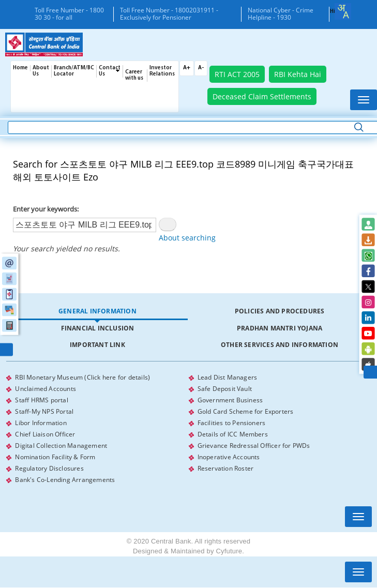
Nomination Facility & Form (55, 457)
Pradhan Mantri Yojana (280, 328)
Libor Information (41, 423)
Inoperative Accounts (229, 457)
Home (20, 68)
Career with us (134, 75)
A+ (187, 68)
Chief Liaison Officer (45, 434)
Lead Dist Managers (228, 377)
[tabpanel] (188, 429)
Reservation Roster (226, 468)
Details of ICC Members (233, 434)
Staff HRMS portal (41, 400)
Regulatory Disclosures (49, 468)
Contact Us (110, 71)
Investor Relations (162, 71)
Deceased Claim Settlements (262, 96)
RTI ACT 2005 (237, 74)
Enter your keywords (45, 209)
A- (201, 68)
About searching (187, 238)
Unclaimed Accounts (46, 389)
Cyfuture (229, 551)
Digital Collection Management (61, 446)
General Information (97, 311)
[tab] (97, 312)
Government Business (230, 400)
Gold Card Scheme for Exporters (246, 411)
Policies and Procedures (280, 311)
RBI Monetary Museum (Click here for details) (82, 377)
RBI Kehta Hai (298, 74)
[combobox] (343, 11)
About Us (41, 71)
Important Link (97, 345)
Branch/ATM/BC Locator (74, 71)
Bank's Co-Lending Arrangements (65, 480)
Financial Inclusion (98, 328)
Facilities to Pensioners (232, 423)
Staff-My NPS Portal (44, 411)
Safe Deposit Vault (225, 389)
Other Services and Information (280, 345)
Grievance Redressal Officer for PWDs (254, 446)
